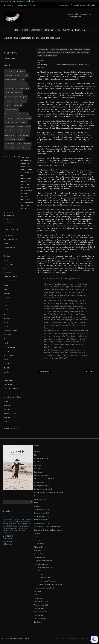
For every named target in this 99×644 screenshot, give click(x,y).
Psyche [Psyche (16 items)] (24, 122)
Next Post (90, 372)
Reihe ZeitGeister (40, 499)
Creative (7, 256)
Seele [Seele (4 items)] (15, 131)
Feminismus (8, 273)
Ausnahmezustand (64, 49)
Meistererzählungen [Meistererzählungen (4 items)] (11, 97)
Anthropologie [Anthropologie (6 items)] (21, 71)
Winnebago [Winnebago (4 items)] (27, 144)
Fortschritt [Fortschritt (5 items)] (18, 75)
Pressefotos (38, 496)
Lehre (6, 302)
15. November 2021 (43, 49)
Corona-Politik (86, 49)
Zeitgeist (55, 55)
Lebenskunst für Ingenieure (48, 581)
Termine (24, 30)
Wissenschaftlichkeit (11, 414)
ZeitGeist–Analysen (41, 619)
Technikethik (8, 380)
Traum (6, 393)
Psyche (6, 351)
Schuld (6, 368)
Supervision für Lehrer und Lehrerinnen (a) (48, 527)
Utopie (6, 401)
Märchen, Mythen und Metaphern (45, 479)
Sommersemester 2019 (45, 567)
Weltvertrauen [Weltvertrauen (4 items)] (10, 144)
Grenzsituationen (45, 578)
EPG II (42, 574)
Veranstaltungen (40, 554)
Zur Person (68, 30)
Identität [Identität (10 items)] (24, 84)
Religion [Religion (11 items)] (28, 127)
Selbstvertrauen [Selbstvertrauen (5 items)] (10, 139)
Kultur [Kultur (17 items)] (27, 88)
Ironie (6, 285)
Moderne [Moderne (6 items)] (8, 101)
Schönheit (7, 364)
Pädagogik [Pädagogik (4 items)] (20, 127)
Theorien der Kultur (47, 55)
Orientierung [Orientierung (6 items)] (18, 105)
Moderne (73, 52)
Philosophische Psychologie (43, 489)
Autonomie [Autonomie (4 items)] (9, 75)
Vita (36, 595)
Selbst (36, 503)
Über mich (38, 550)
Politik (6, 343)
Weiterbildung (39, 598)
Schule (6, 372)
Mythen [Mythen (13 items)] (16, 101)
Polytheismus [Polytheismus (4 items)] (16, 122)
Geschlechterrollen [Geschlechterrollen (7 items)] (11, 80)
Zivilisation (8, 422)
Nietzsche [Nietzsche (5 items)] (8, 105)
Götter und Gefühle (51, 52)
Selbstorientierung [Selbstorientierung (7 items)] (23, 135)
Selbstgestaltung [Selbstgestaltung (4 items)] (10, 135)
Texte (58, 30)
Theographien (9, 384)
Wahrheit (7, 409)
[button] (94, 639)
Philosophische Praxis (41, 486)
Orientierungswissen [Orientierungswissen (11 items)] (12, 109)
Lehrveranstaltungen (41, 475)
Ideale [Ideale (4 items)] (17, 84)
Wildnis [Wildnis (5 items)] (19, 144)
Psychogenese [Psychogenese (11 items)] (10, 127)
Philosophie (8, 335)
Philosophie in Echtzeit (42, 482)
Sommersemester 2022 (42, 516)
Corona (71, 49)
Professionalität (10, 347)
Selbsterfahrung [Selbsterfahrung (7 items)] (24, 131)
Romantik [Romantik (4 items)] (8, 131)
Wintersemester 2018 (45, 571)
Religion (40, 55)
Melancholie (8, 318)
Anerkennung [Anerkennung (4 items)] (9, 71)
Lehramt (7, 297)
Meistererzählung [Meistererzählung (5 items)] (17, 92)
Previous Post (44, 372)
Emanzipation (9, 264)
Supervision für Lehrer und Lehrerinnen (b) (48, 530)
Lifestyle (7, 310)
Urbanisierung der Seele (13, 397)
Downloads (38, 462)
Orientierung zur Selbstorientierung (51, 585)
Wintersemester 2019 (41, 602)
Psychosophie (9, 355)
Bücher (38, 540)
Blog (16, 30)
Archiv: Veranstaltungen (44, 561)
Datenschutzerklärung (41, 458)
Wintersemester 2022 (41, 612)
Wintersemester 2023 (41, 615)
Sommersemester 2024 (42, 523)
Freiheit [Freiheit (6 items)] (26, 75)
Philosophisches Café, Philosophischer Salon (49, 492)
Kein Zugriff (38, 469)
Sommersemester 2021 (42, 513)
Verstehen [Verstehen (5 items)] (21, 139)
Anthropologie (55, 49)
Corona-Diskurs (78, 49)
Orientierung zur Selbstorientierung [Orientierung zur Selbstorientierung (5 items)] (16, 114)
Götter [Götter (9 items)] (22, 80)
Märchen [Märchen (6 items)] (23, 101)
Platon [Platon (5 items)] (7, 122)
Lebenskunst (36, 30)
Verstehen (37, 591)
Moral (78, 52)
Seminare (37, 506)
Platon (6, 339)
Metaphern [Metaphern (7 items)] (24, 97)
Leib (5, 306)
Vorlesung (8, 405)
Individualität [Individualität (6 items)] (9, 88)
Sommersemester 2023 (42, 520)
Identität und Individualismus (63, 52)
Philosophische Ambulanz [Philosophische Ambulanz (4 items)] (23, 118)
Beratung (49, 30)
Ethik (44, 52)
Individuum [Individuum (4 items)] (19, 88)
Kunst (6, 289)
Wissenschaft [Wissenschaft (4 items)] (9, 148)
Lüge (6, 314)
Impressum (80, 30)
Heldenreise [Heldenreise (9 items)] (9, 84)
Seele (6, 376)
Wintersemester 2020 (41, 605)
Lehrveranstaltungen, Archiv (45, 588)
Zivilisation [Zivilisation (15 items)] (27, 148)
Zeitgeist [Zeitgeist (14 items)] (18, 148)
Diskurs (39, 52)
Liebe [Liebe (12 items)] (7, 92)
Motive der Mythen (85, 52)
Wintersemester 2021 (41, 608)
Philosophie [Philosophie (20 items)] (9, 118)
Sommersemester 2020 (42, 510)
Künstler (7, 293)
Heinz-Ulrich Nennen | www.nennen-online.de (17, 1)
